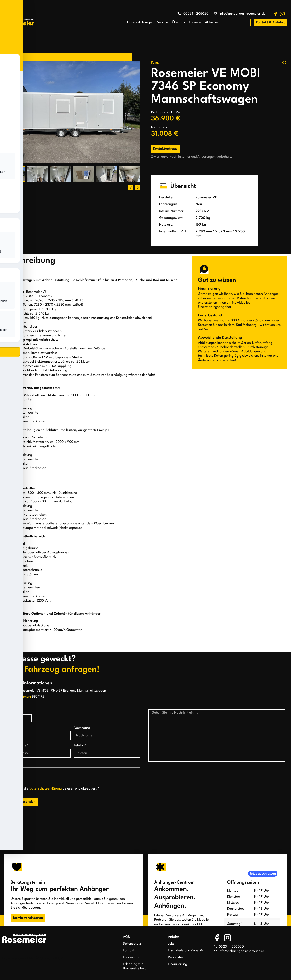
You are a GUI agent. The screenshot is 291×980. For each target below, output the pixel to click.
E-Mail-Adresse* (16, 745)
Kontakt (129, 951)
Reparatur (176, 957)
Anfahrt (174, 937)
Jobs (171, 944)
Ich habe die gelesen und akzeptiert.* (55, 789)
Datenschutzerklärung (46, 789)
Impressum (131, 957)
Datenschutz (132, 944)
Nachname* (83, 728)
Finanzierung (178, 964)
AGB (127, 937)
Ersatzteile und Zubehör (186, 951)
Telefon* (80, 745)
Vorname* (12, 728)
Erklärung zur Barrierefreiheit (134, 966)
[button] (137, 188)
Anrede (9, 711)
